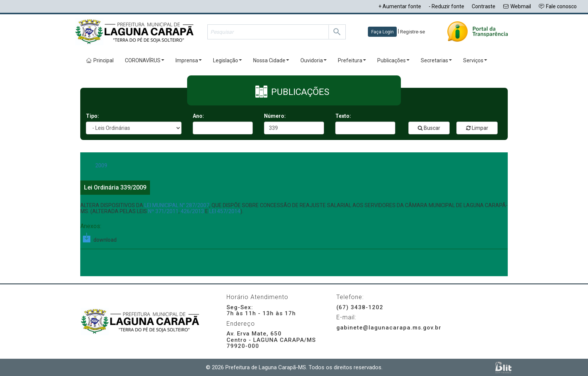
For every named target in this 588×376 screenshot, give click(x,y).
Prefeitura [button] (352, 60)
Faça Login (382, 32)
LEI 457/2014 (225, 211)
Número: (275, 116)
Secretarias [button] (436, 60)
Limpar (477, 128)
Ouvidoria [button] (313, 60)
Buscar (429, 128)
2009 (101, 165)
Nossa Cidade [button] (271, 60)
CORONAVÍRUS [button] (145, 60)
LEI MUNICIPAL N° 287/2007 (177, 205)
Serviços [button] (475, 60)
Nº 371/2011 (163, 211)
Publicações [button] (393, 60)
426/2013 (192, 211)
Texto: (343, 116)
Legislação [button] (227, 60)
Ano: (198, 116)
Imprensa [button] (189, 60)
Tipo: (92, 116)
